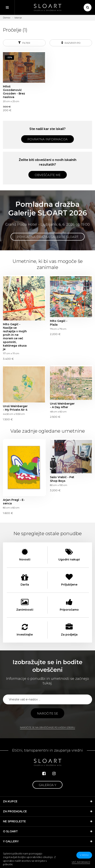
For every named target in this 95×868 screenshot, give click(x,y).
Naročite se (47, 713)
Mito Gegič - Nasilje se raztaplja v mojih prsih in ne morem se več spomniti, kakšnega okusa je (15, 337)
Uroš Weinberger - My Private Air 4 (15, 408)
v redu (84, 855)
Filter (24, 43)
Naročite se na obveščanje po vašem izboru (47, 727)
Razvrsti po (71, 43)
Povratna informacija (47, 139)
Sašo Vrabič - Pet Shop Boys (62, 479)
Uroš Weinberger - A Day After (62, 405)
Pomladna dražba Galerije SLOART (48, 237)
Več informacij (81, 862)
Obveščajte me (48, 175)
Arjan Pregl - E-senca (14, 502)
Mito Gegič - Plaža (59, 323)
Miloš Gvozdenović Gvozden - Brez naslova (14, 92)
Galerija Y (47, 785)
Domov (7, 18)
